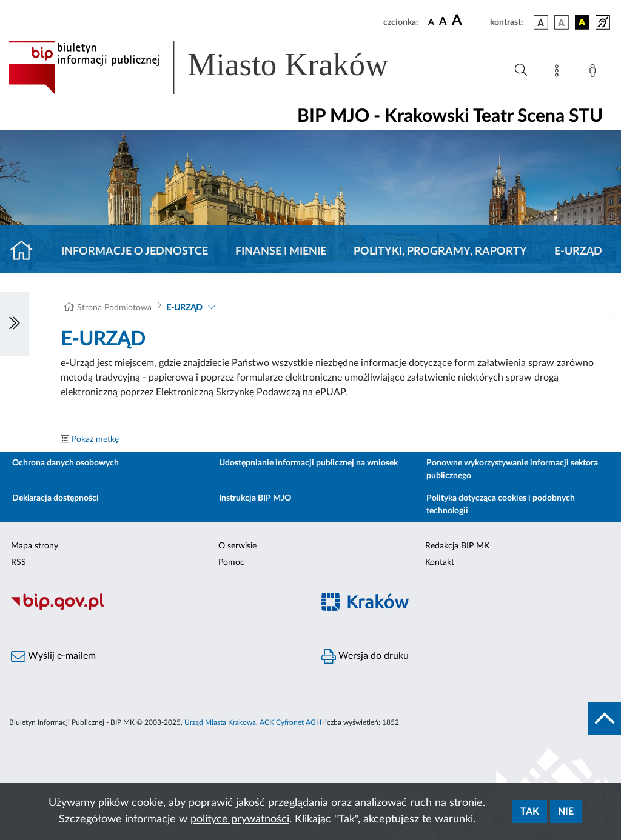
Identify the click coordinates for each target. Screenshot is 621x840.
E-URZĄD (578, 252)
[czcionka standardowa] (431, 22)
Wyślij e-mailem (53, 656)
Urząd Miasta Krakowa (220, 722)
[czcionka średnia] (443, 22)
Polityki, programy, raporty (440, 252)
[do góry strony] (605, 718)
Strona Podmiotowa (114, 308)
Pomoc (231, 562)
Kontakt (440, 562)
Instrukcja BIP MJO (255, 498)
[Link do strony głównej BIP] (216, 67)
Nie (566, 812)
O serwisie (237, 546)
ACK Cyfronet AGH (290, 722)
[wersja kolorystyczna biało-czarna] (562, 22)
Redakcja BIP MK (457, 546)
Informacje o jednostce (135, 252)
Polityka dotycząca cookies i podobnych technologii (501, 505)
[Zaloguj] (595, 73)
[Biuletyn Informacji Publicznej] (155, 608)
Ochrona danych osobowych (65, 463)
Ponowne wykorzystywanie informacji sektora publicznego (512, 469)
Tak (530, 812)
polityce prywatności (240, 819)
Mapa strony (35, 546)
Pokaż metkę (95, 439)
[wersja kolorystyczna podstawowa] (541, 22)
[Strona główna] (26, 252)
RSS (18, 562)
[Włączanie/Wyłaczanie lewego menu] (15, 324)
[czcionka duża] (469, 21)
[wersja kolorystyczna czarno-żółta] (582, 22)
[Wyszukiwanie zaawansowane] (521, 70)
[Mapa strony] (559, 73)
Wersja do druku (365, 656)
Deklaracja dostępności (55, 498)
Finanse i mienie (281, 252)
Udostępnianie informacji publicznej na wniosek (308, 463)
